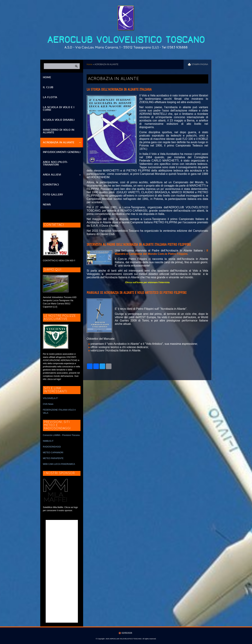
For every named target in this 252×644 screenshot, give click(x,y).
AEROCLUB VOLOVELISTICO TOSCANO (126, 40)
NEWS (47, 205)
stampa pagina (200, 64)
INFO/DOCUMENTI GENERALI (62, 152)
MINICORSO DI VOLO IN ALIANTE (59, 131)
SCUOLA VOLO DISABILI (59, 120)
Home (89, 64)
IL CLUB (48, 87)
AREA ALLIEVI (62, 175)
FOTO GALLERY (53, 195)
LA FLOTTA (50, 97)
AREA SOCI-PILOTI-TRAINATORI (55, 163)
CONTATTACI (51, 185)
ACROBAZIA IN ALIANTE (62, 142)
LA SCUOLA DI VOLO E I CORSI (59, 109)
